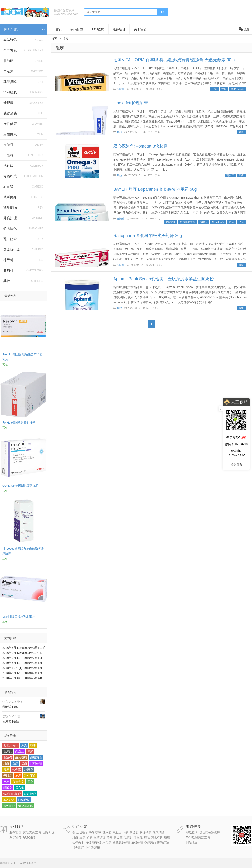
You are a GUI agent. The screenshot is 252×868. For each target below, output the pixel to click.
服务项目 (119, 29)
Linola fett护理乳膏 (131, 103)
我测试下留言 (11, 707)
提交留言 (236, 465)
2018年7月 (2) (33, 673)
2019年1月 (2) (33, 663)
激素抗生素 (12, 249)
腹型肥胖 (9, 806)
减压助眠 (10, 208)
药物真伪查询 (32, 832)
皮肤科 (8, 145)
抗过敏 (8, 166)
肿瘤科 (8, 270)
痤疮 (6, 782)
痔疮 (6, 770)
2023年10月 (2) (34, 653)
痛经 (18, 776)
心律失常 (18, 782)
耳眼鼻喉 (10, 82)
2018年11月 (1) (12, 668)
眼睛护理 (36, 763)
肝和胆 (8, 61)
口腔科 (8, 155)
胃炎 (30, 782)
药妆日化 (10, 229)
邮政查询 (192, 832)
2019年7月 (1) (33, 658)
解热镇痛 (21, 757)
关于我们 (140, 29)
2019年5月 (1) (12, 663)
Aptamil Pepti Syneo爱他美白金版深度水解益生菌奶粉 (164, 279)
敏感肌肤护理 (12, 794)
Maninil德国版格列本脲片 (19, 617)
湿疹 (15, 763)
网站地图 (192, 842)
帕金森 (17, 770)
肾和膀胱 (10, 92)
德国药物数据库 (210, 832)
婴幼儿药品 (11, 745)
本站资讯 (10, 40)
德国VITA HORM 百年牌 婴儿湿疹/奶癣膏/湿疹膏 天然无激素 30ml (175, 60)
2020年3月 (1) (12, 658)
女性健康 (10, 124)
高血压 (20, 751)
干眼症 (8, 776)
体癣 (30, 751)
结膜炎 (29, 770)
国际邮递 (49, 832)
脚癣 (6, 763)
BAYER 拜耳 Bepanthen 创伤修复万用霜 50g (155, 189)
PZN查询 (98, 29)
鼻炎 (24, 745)
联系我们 (29, 837)
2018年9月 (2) (33, 668)
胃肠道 (8, 71)
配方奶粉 (10, 239)
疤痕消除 (36, 757)
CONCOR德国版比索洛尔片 (20, 486)
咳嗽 (33, 745)
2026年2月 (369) (13, 653)
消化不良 (30, 776)
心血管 (8, 187)
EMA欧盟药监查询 (198, 837)
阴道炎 (8, 757)
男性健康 (10, 134)
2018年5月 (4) (33, 678)
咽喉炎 (8, 788)
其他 (7, 281)
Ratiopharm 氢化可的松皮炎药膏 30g (148, 236)
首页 (59, 29)
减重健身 (10, 197)
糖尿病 (8, 103)
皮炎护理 (30, 794)
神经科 (8, 260)
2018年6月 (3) (12, 678)
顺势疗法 (24, 800)
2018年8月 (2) (12, 673)
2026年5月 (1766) (14, 648)
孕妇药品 (9, 800)
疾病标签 (77, 29)
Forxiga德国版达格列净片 (19, 422)
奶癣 (24, 763)
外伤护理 (10, 218)
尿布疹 (20, 788)
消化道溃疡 (26, 806)
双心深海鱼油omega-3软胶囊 (140, 146)
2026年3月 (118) (35, 648)
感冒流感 (10, 113)
